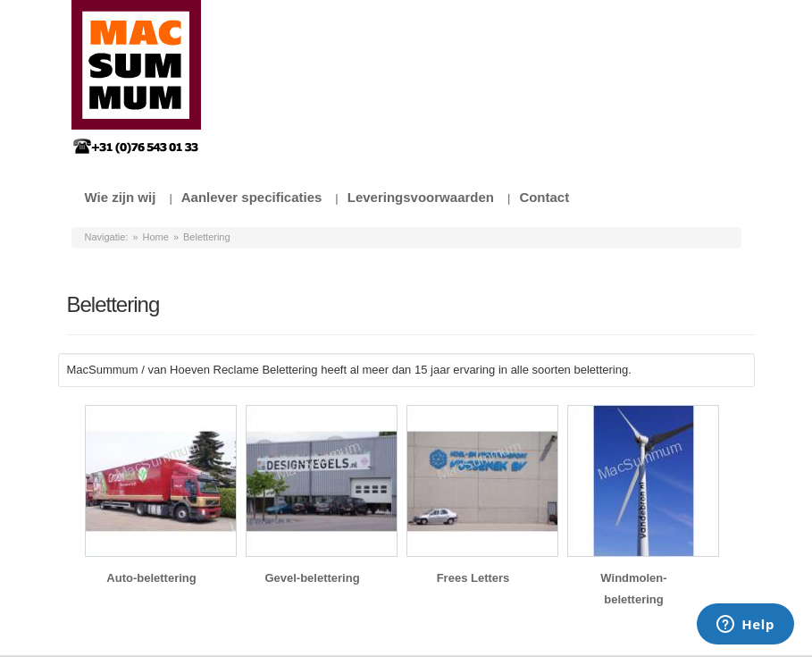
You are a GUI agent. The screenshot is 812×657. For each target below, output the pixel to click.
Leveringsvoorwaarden (421, 197)
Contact (544, 197)
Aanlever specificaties (252, 197)
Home (156, 237)
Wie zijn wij (121, 197)
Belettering (207, 237)
